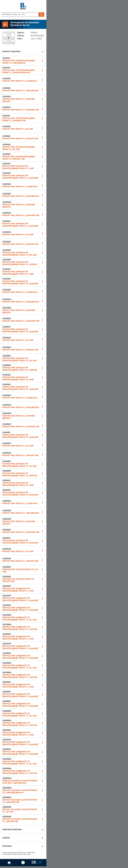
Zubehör (6, 838)
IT (40, 863)
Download (7, 846)
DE (34, 863)
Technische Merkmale (12, 830)
